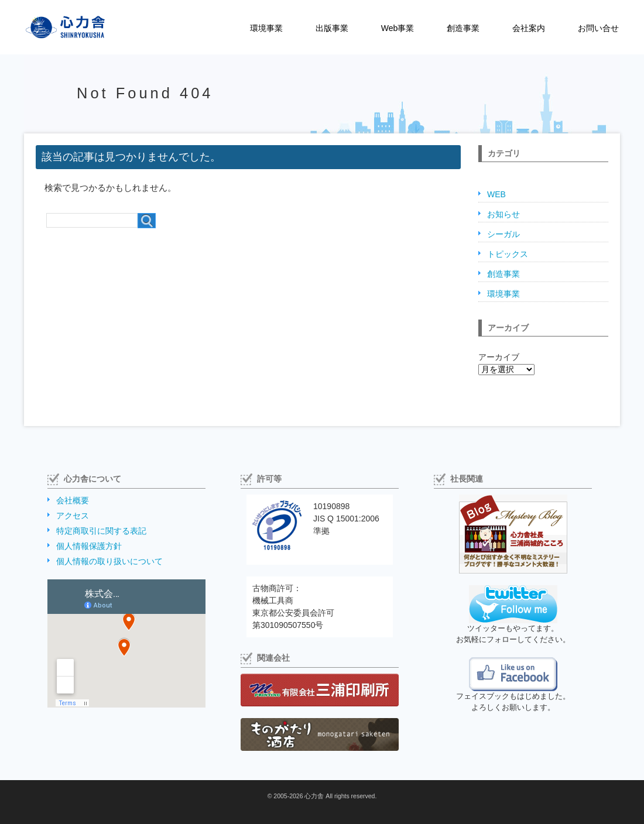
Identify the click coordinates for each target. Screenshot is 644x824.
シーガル (503, 234)
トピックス (508, 254)
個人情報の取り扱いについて (109, 561)
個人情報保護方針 (89, 546)
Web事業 (398, 28)
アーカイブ (499, 357)
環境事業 (266, 28)
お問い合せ (598, 28)
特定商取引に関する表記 (101, 531)
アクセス (73, 516)
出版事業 (332, 28)
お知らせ (503, 214)
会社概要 (73, 500)
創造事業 (463, 28)
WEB (496, 194)
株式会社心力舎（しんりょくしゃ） (53, 27)
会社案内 (529, 28)
